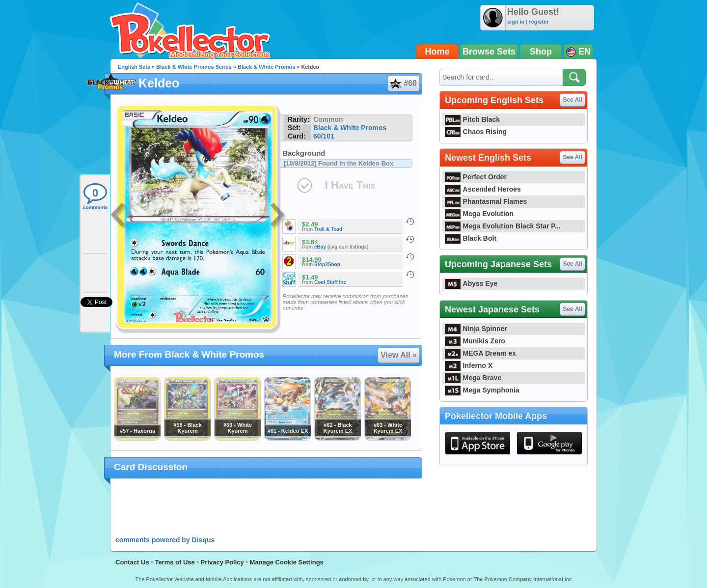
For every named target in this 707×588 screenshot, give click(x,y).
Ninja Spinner (476, 329)
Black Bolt (471, 238)
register (539, 22)
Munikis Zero (475, 341)
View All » (399, 355)
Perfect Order (476, 177)
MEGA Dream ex (480, 353)
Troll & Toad (328, 229)
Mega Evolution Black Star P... (503, 226)
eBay (320, 247)
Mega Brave (473, 378)
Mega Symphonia (482, 390)
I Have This (350, 185)
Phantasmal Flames (486, 201)
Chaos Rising (476, 132)
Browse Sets (489, 52)
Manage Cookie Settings (287, 562)
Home (437, 52)
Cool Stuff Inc (330, 282)
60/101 (324, 136)
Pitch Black (472, 119)
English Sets (134, 67)
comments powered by (165, 540)
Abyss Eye (471, 283)
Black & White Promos (266, 67)
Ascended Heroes (483, 189)
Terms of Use (175, 562)
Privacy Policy (222, 562)
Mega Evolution (479, 214)
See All (572, 100)
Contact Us (132, 562)
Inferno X (469, 365)
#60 (403, 84)
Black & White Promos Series (194, 67)
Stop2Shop (327, 265)
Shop (541, 52)
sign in (516, 22)
